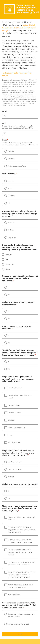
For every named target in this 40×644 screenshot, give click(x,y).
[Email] (20, 116)
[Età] (20, 133)
